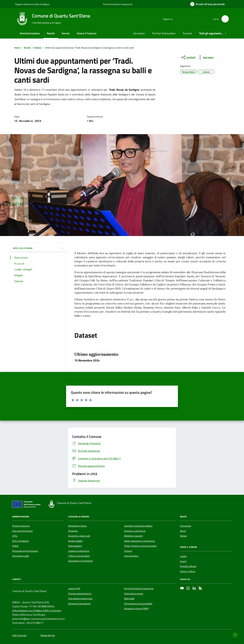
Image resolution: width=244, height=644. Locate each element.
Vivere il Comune (87, 33)
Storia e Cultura (188, 571)
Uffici (15, 536)
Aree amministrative (22, 531)
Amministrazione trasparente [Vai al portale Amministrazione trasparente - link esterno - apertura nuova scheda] (118, 4)
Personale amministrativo (25, 551)
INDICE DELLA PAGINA (38, 248)
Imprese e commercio (135, 531)
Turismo (187, 33)
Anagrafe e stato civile (79, 536)
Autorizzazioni (75, 546)
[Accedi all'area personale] (207, 4)
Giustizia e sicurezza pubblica (138, 526)
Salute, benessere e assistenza (139, 541)
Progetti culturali (188, 566)
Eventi (183, 561)
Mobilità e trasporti (133, 536)
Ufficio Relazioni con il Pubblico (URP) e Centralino (37, 611)
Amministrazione (30, 33)
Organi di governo (21, 526)
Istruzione (139, 33)
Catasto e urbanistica (79, 551)
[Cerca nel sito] (225, 19)
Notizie (183, 536)
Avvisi (183, 531)
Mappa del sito (48, 635)
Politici (15, 546)
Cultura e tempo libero (79, 556)
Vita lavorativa (131, 556)
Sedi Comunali (19, 635)
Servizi (66, 33)
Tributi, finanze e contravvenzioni (140, 546)
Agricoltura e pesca (77, 526)
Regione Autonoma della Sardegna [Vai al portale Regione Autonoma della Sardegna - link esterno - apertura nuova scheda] (32, 4)
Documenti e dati (21, 556)
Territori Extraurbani (164, 33)
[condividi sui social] (188, 57)
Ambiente (73, 531)
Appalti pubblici (75, 541)
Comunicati (186, 526)
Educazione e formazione (80, 561)
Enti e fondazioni (21, 541)
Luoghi (183, 556)
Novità (51, 33)
